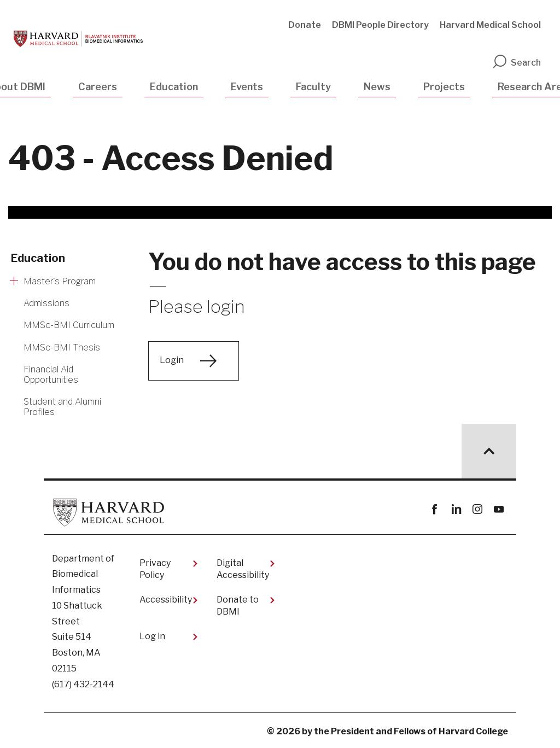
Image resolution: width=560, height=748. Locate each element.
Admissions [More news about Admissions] (46, 303)
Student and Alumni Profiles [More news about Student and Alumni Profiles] (62, 407)
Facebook (434, 509)
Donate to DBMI (238, 606)
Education (174, 87)
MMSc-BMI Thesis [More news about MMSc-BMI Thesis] (62, 347)
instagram (477, 509)
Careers (98, 87)
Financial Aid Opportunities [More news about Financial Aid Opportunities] (51, 375)
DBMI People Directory (380, 25)
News (377, 87)
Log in (152, 636)
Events (247, 87)
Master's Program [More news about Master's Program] (60, 281)
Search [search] (516, 63)
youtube (498, 509)
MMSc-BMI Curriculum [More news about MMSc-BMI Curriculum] (69, 325)
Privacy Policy (155, 569)
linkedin (456, 509)
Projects (444, 87)
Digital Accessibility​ (243, 569)
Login (172, 360)
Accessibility (166, 600)
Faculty (313, 87)
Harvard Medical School (490, 25)
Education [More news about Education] (38, 258)
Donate (305, 25)
